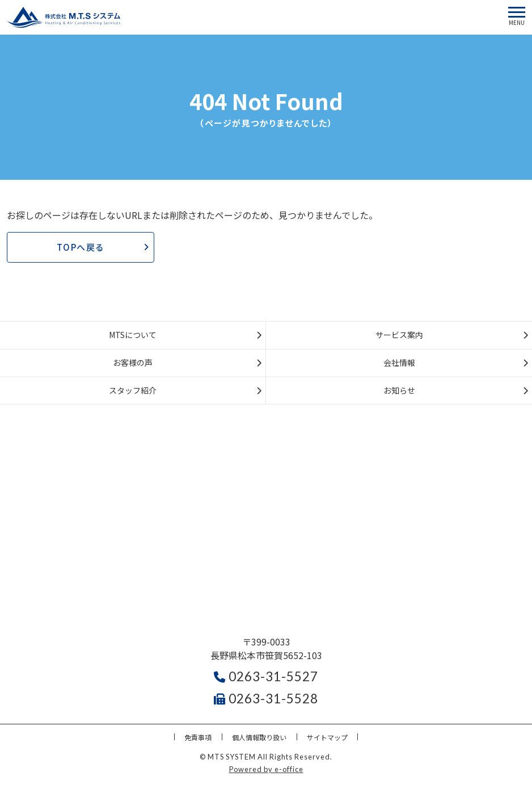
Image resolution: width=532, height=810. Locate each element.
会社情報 (399, 362)
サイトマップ (327, 737)
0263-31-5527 (266, 676)
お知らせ (399, 390)
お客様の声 (133, 362)
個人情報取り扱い (259, 737)
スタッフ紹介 (133, 390)
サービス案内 (399, 335)
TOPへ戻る (81, 247)
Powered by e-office (266, 769)
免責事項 (198, 737)
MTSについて (133, 335)
